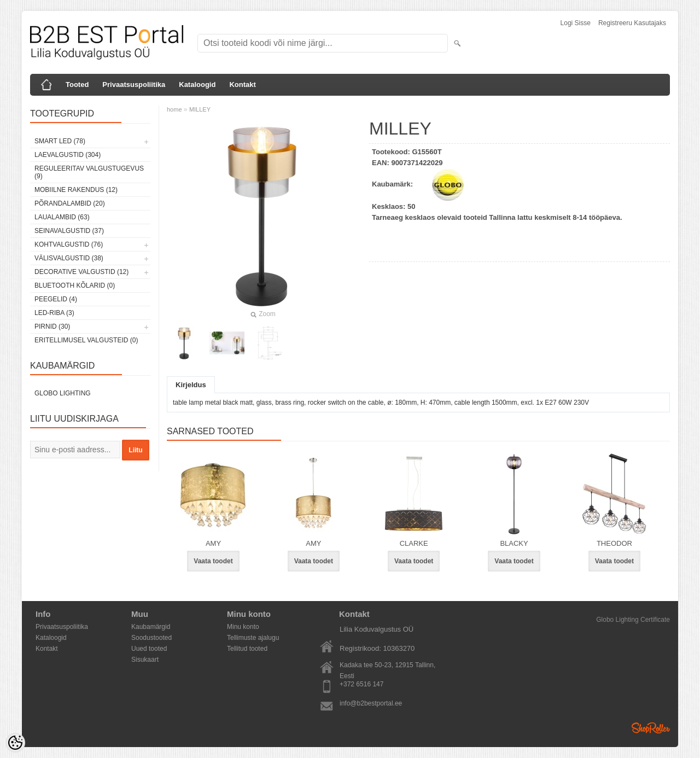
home (174, 109)
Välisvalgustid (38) (69, 258)
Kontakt (242, 84)
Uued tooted (149, 649)
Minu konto (243, 627)
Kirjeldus (191, 385)
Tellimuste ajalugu (253, 638)
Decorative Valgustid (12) (81, 272)
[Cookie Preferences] (15, 743)
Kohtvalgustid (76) (69, 244)
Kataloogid (197, 84)
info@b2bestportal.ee (371, 703)
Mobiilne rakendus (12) (76, 190)
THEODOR (614, 543)
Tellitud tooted (247, 649)
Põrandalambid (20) (70, 203)
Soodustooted (151, 638)
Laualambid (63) (62, 217)
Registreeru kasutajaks (632, 23)
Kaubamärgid (151, 627)
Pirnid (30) (52, 326)
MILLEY (200, 109)
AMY (213, 543)
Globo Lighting (63, 393)
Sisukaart (145, 660)
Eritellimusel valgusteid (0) (86, 340)
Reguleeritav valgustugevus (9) (89, 172)
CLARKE (414, 543)
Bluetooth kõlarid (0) (75, 285)
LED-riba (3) (54, 313)
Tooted (77, 84)
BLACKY (514, 543)
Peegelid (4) (56, 299)
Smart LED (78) (60, 141)
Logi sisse (576, 23)
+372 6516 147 (361, 684)
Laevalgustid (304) (68, 155)
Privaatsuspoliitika (134, 84)
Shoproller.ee (651, 728)
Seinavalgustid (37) (69, 231)
